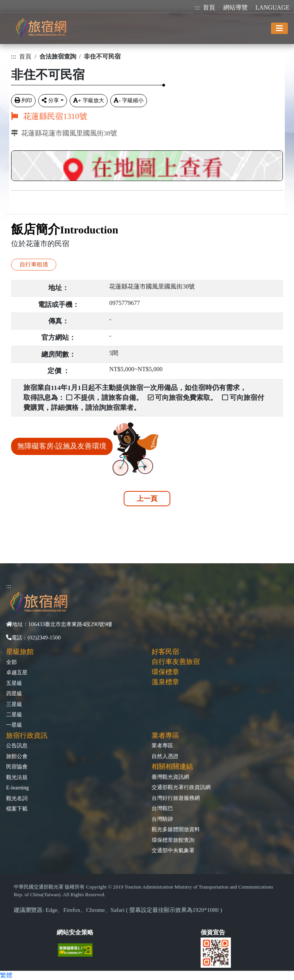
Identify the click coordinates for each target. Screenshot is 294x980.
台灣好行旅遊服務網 (176, 798)
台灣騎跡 (162, 819)
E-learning (17, 788)
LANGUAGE (272, 7)
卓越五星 (17, 672)
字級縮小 (129, 100)
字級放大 (89, 100)
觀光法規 (17, 777)
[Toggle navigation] (279, 28)
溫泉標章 (165, 682)
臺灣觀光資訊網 (170, 777)
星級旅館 (20, 652)
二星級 (14, 714)
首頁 (209, 7)
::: (197, 7)
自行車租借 (34, 264)
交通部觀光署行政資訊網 (181, 787)
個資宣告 (213, 932)
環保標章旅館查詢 (173, 840)
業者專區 (162, 745)
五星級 (14, 683)
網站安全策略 (75, 932)
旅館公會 (17, 756)
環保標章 (165, 672)
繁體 (6, 975)
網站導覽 (235, 7)
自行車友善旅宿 (176, 662)
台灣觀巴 (162, 808)
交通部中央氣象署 (173, 850)
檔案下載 (17, 809)
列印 (23, 100)
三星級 (14, 704)
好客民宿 (165, 652)
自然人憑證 (165, 756)
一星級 (14, 725)
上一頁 (147, 499)
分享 (50, 100)
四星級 (14, 693)
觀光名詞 (17, 798)
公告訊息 (17, 745)
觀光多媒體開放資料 (176, 829)
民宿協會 (17, 766)
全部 (11, 662)
